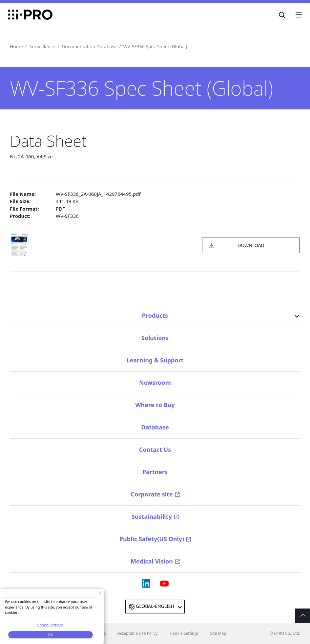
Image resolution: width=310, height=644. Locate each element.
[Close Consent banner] (100, 595)
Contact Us (155, 449)
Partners (155, 472)
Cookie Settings (184, 633)
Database (155, 427)
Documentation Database (89, 46)
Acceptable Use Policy (137, 633)
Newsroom (155, 382)
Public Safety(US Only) (152, 539)
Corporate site (152, 494)
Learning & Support (155, 360)
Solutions (155, 338)
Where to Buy (155, 405)
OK (50, 637)
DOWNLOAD (251, 245)
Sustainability (152, 517)
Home (16, 46)
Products (155, 315)
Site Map (218, 633)
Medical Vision (152, 561)
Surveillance (42, 46)
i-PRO (30, 15)
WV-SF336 (67, 216)
